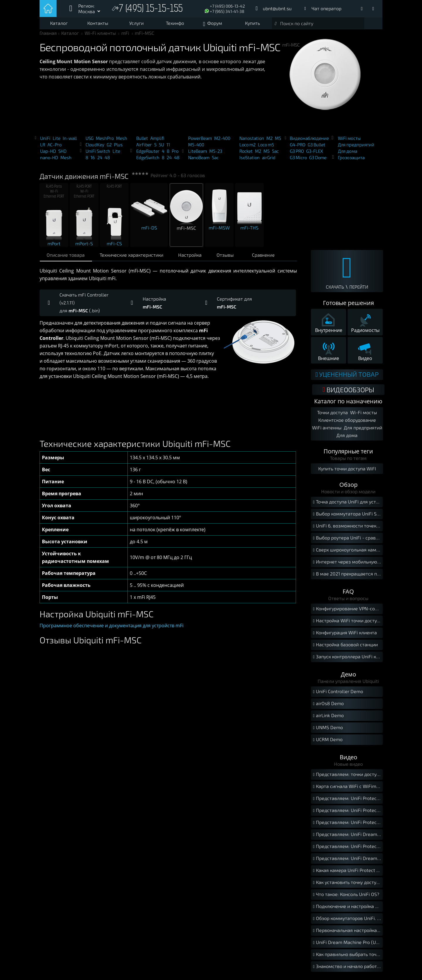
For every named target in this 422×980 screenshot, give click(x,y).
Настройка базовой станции (345, 647)
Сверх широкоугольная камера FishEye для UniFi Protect (347, 552)
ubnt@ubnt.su (277, 8)
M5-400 (196, 148)
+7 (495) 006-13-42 (227, 6)
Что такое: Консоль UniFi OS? (345, 897)
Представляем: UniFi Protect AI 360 (347, 849)
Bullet (142, 141)
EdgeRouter (148, 154)
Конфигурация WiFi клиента (344, 635)
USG (90, 141)
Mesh (66, 160)
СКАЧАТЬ (335, 290)
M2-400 (222, 141)
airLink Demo (328, 718)
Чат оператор (326, 8)
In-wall (70, 141)
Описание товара (67, 258)
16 (93, 160)
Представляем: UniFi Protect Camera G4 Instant (347, 813)
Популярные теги (348, 454)
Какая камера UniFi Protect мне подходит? (347, 873)
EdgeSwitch (148, 160)
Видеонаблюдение (309, 141)
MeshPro (105, 141)
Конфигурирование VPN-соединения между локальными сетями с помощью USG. (347, 611)
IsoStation (250, 160)
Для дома (348, 154)
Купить (252, 23)
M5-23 (216, 154)
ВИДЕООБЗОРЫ (348, 392)
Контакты (98, 23)
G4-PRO (298, 148)
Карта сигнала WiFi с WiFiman (347, 789)
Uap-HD (48, 154)
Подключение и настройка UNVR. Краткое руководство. (347, 909)
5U (161, 148)
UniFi (45, 141)
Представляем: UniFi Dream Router (347, 837)
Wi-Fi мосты (364, 415)
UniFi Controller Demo (337, 694)
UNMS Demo (327, 730)
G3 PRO (297, 154)
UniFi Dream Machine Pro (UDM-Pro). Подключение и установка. (347, 945)
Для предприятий (356, 148)
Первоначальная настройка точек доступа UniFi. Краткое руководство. (347, 933)
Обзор (348, 487)
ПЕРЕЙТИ (359, 290)
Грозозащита (351, 160)
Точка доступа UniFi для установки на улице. (347, 504)
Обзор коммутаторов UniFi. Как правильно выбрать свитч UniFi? (347, 921)
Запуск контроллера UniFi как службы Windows (347, 659)
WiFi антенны (326, 430)
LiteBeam (198, 154)
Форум (215, 23)
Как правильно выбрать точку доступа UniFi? (347, 957)
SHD (62, 154)
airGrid (269, 160)
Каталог (59, 23)
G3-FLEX (315, 154)
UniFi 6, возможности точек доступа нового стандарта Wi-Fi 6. (347, 528)
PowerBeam (200, 141)
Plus (118, 148)
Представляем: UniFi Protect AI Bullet (347, 825)
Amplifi (157, 141)
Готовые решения (348, 306)
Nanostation (252, 141)
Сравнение (270, 258)
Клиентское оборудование (347, 422)
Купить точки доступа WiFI (347, 471)
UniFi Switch (98, 154)
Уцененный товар (347, 377)
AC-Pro (55, 148)
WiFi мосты (349, 141)
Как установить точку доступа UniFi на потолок (347, 885)
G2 (109, 148)
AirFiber (144, 148)
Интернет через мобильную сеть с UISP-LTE (347, 564)
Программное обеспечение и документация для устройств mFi (112, 628)
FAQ (348, 594)
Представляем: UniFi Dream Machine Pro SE (347, 861)
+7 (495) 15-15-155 (150, 9)
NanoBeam (199, 160)
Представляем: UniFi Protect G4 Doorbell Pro (347, 801)
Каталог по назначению (348, 404)
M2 (269, 141)
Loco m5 (266, 148)
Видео (348, 759)
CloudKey (95, 148)
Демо (348, 677)
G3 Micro (298, 160)
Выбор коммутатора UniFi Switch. (347, 516)
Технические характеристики (134, 258)
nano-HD (49, 160)
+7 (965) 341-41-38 (227, 11)
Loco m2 (247, 148)
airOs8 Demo (328, 706)
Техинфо (175, 23)
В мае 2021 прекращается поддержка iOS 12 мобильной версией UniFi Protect (347, 576)
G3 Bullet (316, 148)
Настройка (194, 258)
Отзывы (231, 258)
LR (43, 148)
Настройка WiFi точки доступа (347, 623)
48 (107, 160)
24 (100, 160)
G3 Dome (318, 160)
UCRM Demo (327, 742)
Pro (175, 154)
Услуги (136, 23)
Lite (57, 141)
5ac (215, 160)
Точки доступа (332, 415)
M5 (278, 141)
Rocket (246, 154)
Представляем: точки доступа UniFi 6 (347, 777)
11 (168, 148)
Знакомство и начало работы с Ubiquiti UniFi (347, 969)
